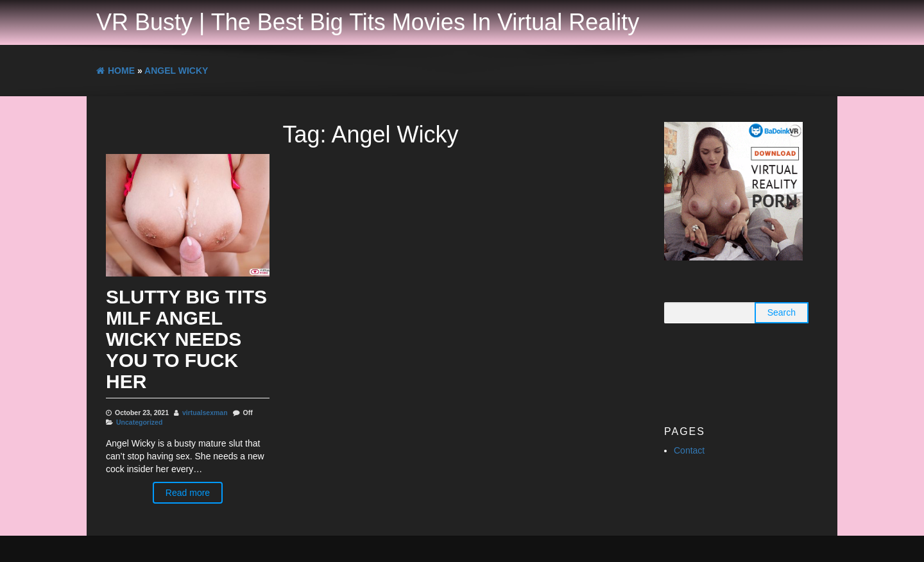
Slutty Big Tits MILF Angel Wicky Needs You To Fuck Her (186, 339)
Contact (689, 450)
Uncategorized (139, 422)
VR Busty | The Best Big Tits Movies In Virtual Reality (368, 22)
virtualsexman (205, 413)
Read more (188, 493)
